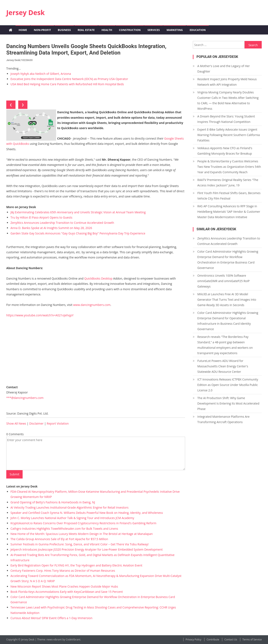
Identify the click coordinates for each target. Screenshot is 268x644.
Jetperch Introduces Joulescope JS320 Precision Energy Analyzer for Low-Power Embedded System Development (87, 549)
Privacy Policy (194, 640)
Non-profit (42, 30)
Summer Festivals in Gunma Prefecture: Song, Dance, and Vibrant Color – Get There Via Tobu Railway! (79, 544)
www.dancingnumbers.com (92, 305)
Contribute (213, 640)
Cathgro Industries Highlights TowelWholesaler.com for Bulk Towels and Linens (64, 529)
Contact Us (231, 640)
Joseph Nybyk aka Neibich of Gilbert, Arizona (41, 74)
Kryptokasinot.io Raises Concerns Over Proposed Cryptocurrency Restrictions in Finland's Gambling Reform (83, 523)
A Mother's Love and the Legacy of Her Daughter (224, 69)
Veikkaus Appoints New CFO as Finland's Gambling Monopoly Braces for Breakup (225, 151)
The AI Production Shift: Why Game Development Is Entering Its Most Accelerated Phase (228, 403)
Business (64, 30)
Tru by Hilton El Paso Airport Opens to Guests (41, 217)
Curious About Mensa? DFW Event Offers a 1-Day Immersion (51, 618)
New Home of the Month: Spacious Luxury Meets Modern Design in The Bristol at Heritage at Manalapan (82, 534)
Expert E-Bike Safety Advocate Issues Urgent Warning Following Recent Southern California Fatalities (229, 135)
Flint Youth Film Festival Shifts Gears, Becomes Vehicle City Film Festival (229, 196)
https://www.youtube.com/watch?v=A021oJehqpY (40, 315)
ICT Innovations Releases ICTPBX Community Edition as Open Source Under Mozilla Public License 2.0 (228, 385)
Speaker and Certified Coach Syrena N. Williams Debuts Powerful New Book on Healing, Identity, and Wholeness (87, 513)
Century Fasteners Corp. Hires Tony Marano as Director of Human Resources (63, 571)
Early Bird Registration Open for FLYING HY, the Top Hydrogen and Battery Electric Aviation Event (76, 565)
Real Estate (86, 30)
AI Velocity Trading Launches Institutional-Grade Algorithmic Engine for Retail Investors (70, 507)
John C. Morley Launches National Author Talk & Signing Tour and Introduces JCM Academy (72, 518)
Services (154, 30)
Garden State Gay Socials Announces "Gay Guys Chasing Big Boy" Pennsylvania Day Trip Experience (78, 233)
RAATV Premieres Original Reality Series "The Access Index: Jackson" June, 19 (228, 183)
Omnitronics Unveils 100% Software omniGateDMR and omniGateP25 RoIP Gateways (224, 281)
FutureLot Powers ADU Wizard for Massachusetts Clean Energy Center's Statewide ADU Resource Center (223, 366)
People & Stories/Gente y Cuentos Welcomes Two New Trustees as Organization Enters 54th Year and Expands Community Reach (229, 167)
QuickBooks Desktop (98, 278)
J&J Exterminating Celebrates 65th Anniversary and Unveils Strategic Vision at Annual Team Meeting (78, 212)
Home (23, 30)
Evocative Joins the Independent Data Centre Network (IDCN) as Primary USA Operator (69, 79)
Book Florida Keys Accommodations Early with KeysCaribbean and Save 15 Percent (67, 592)
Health (107, 30)
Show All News (16, 423)
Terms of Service (252, 640)
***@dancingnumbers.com (25, 398)
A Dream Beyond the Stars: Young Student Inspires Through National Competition (226, 119)
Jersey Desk (26, 12)
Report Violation (58, 423)
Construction (130, 30)
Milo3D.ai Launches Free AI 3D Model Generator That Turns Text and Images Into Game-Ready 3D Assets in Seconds (227, 300)
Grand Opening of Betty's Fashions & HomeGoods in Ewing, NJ (53, 502)
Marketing (175, 30)
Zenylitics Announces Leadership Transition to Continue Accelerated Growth (62, 223)
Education (198, 30)
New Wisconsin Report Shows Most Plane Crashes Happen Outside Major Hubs (64, 586)
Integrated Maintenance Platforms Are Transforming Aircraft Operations (224, 419)
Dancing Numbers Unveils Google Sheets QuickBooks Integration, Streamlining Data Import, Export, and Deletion (86, 49)
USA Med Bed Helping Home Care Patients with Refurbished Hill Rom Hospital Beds (67, 84)
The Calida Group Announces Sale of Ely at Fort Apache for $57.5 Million (59, 539)
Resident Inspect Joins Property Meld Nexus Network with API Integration (227, 82)
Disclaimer (36, 423)
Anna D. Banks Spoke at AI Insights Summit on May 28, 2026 (51, 228)
